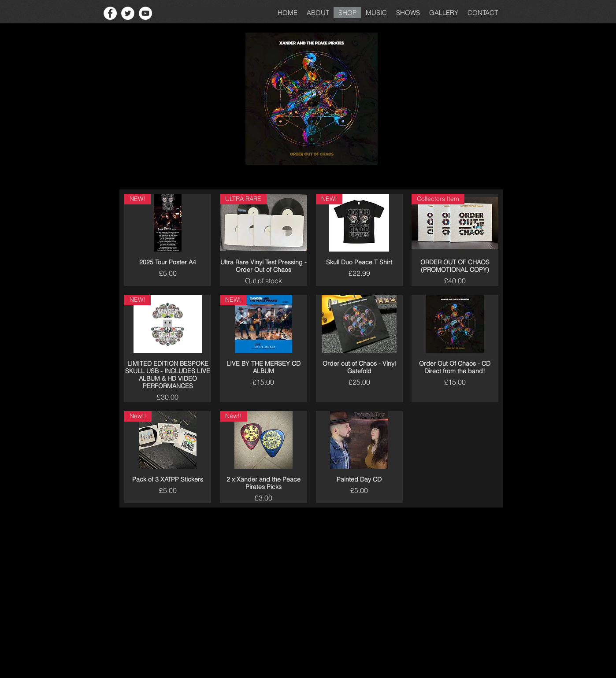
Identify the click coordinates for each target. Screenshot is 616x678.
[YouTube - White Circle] (145, 13)
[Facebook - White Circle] (110, 13)
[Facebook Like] (83, 13)
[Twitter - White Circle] (128, 13)
